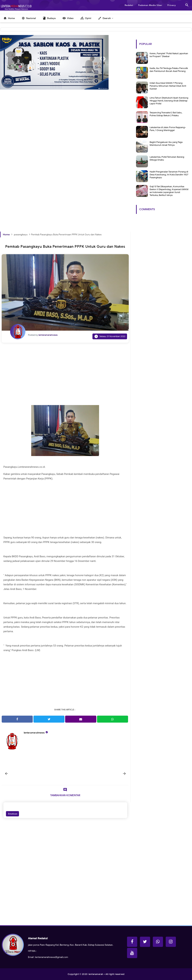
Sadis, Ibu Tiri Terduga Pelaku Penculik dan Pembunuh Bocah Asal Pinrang (169, 70)
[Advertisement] (65, 137)
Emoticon (12, 814)
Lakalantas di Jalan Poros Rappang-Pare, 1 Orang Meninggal (168, 129)
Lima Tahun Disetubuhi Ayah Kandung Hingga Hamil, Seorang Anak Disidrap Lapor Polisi (169, 101)
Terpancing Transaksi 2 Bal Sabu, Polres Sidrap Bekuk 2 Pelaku (166, 114)
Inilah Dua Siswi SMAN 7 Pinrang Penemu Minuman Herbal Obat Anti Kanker (168, 86)
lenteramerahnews (34, 733)
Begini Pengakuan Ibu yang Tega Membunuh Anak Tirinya (166, 144)
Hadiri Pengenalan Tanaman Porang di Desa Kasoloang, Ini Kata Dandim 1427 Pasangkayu (169, 175)
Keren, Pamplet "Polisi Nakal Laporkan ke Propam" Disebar (169, 55)
